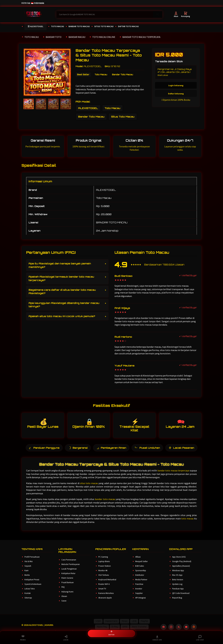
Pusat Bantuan (68, 586)
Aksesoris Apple (105, 602)
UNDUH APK (157, 638)
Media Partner (141, 583)
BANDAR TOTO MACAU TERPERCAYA (141, 37)
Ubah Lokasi (163, 75)
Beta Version (178, 583)
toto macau (187, 522)
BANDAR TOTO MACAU (79, 26)
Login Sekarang (176, 86)
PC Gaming (103, 561)
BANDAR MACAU (77, 37)
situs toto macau (89, 487)
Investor (139, 592)
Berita (27, 579)
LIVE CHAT (200, 638)
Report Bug (177, 602)
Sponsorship (141, 574)
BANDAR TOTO (54, 37)
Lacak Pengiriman (69, 573)
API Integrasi (140, 602)
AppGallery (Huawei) (181, 570)
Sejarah (28, 570)
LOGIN (66, 638)
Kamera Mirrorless (106, 597)
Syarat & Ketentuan (33, 588)
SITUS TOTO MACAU (104, 26)
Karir (26, 574)
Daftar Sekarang (176, 94)
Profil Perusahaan (32, 561)
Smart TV (102, 592)
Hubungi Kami (67, 595)
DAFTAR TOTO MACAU (128, 26)
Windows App (178, 574)
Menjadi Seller (141, 565)
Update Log (177, 588)
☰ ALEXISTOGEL (35, 26)
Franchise (139, 588)
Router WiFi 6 (104, 588)
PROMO (23, 638)
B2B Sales (140, 570)
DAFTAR (111, 632)
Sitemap (28, 602)
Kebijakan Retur (68, 577)
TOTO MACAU (57, 26)
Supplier (139, 597)
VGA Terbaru (104, 579)
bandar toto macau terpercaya (173, 474)
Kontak (28, 597)
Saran (64, 604)
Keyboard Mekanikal (107, 583)
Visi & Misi (29, 565)
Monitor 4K (103, 574)
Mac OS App (177, 579)
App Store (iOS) (179, 561)
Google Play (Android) (182, 565)
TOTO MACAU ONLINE (104, 37)
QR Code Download (181, 597)
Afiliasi (138, 561)
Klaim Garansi (67, 582)
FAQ (63, 591)
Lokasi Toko (30, 592)
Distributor (140, 579)
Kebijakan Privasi (32, 583)
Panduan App (178, 592)
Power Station (105, 570)
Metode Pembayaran (71, 568)
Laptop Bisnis (104, 565)
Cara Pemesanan (69, 564)
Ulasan (64, 600)
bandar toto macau (105, 503)
